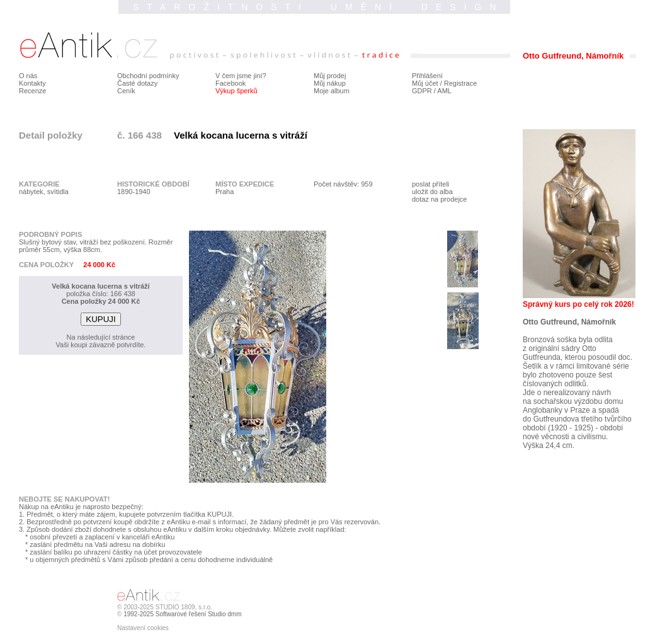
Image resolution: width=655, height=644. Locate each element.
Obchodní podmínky (148, 76)
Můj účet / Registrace (444, 83)
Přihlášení (427, 76)
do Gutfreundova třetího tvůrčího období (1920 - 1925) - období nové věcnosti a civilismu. (577, 428)
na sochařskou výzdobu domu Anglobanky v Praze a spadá (573, 406)
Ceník (126, 91)
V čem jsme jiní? (241, 76)
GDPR (422, 91)
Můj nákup (330, 83)
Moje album (332, 91)
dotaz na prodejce (439, 199)
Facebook (231, 83)
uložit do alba (432, 192)
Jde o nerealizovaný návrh (567, 393)
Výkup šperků (236, 91)
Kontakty (32, 83)
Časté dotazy (137, 83)
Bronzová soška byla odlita (568, 340)
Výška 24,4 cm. (549, 446)
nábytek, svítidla (44, 192)
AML (444, 91)
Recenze (32, 91)
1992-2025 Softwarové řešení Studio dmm (182, 614)
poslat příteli (430, 184)
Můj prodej (330, 76)
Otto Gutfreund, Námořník (569, 322)
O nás (28, 76)
